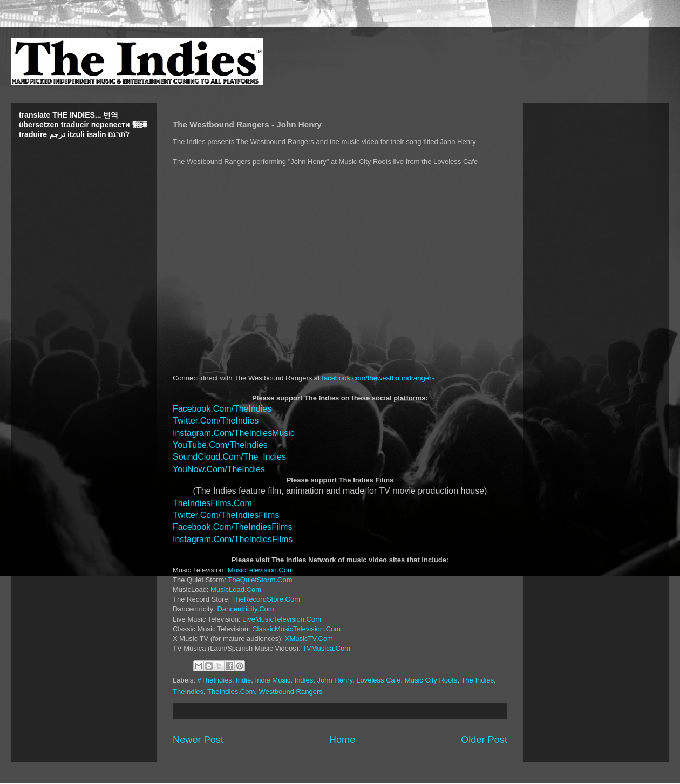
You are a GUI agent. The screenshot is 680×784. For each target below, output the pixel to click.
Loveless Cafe (378, 680)
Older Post (484, 740)
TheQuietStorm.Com (260, 580)
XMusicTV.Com (309, 639)
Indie (243, 680)
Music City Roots (431, 680)
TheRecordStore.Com (266, 599)
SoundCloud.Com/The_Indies (229, 457)
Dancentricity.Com (245, 609)
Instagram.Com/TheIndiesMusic (234, 433)
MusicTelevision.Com (261, 570)
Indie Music (273, 680)
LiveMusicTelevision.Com (282, 619)
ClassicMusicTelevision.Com (296, 629)
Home (342, 740)
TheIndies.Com (231, 691)
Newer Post (198, 740)
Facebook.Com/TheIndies (222, 409)
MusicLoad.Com (236, 589)
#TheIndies (215, 680)
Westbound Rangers (290, 691)
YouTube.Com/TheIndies (220, 445)
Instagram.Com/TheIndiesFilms (233, 539)
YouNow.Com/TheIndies (219, 469)
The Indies (477, 680)
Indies (304, 680)
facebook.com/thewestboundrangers (378, 378)
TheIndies (188, 691)
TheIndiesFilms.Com (212, 503)
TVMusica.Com (326, 648)
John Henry (335, 680)
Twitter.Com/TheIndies (216, 421)
